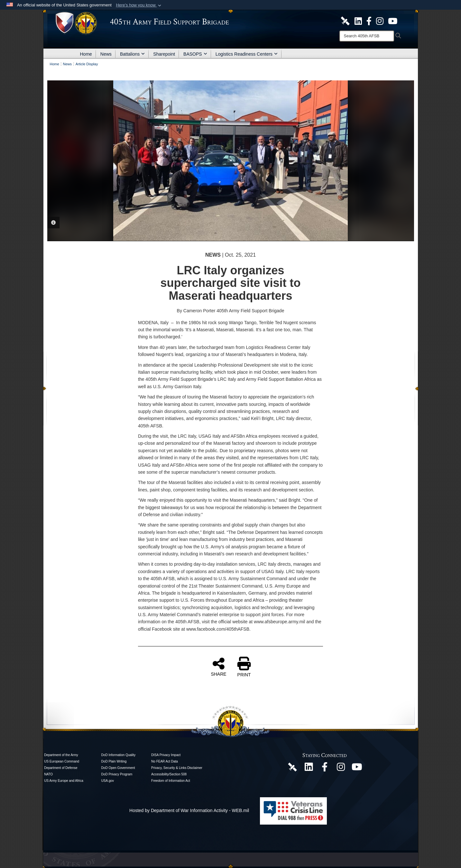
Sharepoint (164, 54)
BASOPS (195, 54)
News (106, 54)
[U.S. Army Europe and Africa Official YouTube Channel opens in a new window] (393, 21)
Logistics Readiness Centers (247, 54)
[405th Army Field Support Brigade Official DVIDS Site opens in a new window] (345, 21)
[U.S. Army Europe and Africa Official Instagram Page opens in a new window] (380, 21)
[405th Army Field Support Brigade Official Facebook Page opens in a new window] (369, 21)
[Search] (367, 36)
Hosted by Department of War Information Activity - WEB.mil (189, 810)
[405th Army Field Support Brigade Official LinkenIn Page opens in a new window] (309, 769)
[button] (139, 5)
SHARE (218, 667)
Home (86, 54)
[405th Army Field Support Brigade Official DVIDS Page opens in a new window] (292, 767)
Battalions (132, 54)
